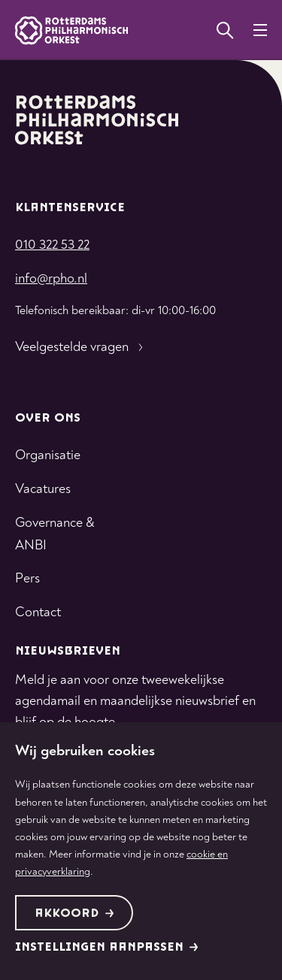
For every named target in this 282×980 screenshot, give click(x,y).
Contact (38, 612)
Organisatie (48, 455)
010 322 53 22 (52, 245)
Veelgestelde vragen (81, 347)
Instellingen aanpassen (107, 947)
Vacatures (43, 489)
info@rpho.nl (51, 278)
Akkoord (74, 913)
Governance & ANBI (55, 534)
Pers (27, 578)
